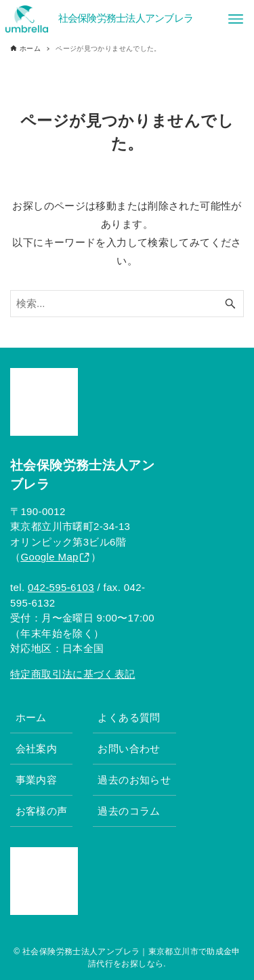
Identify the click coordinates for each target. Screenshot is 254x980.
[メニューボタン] (236, 19)
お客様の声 (42, 811)
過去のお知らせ (134, 780)
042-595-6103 (61, 587)
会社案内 (37, 749)
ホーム (31, 717)
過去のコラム (129, 811)
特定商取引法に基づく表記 (73, 674)
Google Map (49, 557)
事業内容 (37, 780)
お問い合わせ (129, 749)
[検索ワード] (127, 304)
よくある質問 (129, 717)
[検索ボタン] (230, 304)
